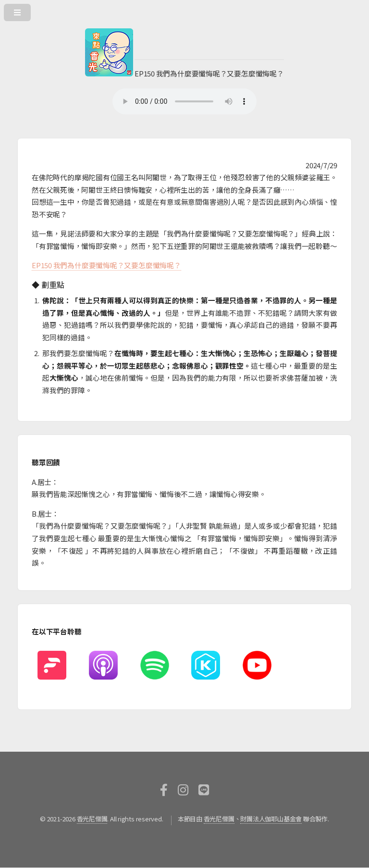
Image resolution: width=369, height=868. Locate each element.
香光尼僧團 (92, 819)
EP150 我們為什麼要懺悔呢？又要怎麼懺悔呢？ (106, 265)
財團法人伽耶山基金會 (271, 819)
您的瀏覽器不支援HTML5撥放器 (184, 101)
